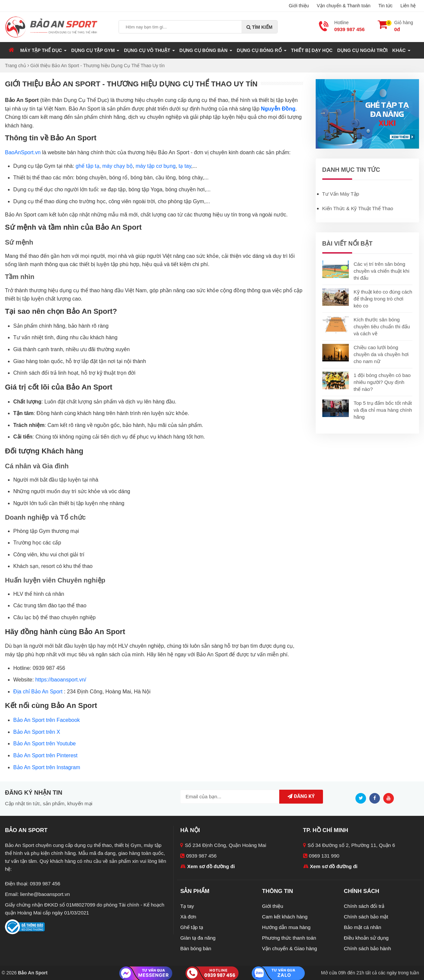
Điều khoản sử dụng (366, 938)
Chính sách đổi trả (364, 906)
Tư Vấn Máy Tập (341, 194)
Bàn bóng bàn (196, 948)
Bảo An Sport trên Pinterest (45, 755)
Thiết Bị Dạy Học (312, 50)
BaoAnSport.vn (23, 152)
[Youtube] (390, 798)
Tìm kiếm (260, 27)
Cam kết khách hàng (285, 917)
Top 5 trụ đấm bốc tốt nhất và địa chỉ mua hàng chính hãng (383, 410)
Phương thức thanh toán (289, 938)
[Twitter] (362, 798)
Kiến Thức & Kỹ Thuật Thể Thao (358, 208)
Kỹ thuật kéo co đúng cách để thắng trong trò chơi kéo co (383, 299)
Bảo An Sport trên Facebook (47, 720)
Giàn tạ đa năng (198, 938)
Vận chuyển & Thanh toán (344, 6)
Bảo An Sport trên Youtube (45, 744)
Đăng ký (301, 796)
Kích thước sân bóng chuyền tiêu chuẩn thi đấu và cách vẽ (382, 327)
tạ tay (185, 166)
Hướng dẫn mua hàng (286, 927)
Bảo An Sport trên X (37, 732)
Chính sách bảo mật (366, 917)
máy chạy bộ (118, 166)
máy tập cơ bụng (156, 166)
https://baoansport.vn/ (61, 680)
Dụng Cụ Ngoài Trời (362, 50)
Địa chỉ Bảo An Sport (38, 692)
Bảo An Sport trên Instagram (47, 767)
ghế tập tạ (87, 166)
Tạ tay (187, 906)
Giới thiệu (299, 6)
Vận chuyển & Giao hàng (290, 948)
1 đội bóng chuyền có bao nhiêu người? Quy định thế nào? (382, 382)
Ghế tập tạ (192, 927)
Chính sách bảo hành (367, 948)
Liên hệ (408, 6)
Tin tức (385, 6)
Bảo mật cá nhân (363, 927)
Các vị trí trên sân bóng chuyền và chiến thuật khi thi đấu (382, 271)
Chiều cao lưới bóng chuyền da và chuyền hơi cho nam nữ (381, 354)
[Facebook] (376, 798)
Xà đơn (188, 917)
